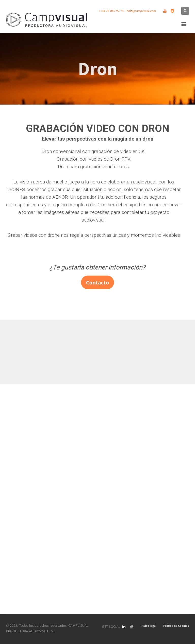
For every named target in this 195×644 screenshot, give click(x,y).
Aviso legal (149, 626)
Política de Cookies (176, 626)
